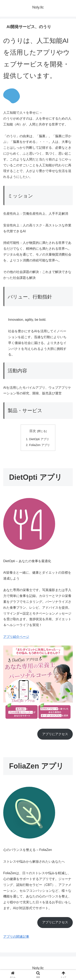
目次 (33, 431)
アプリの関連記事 (16, 937)
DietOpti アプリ (39, 439)
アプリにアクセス (55, 734)
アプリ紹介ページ (16, 637)
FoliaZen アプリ (40, 445)
